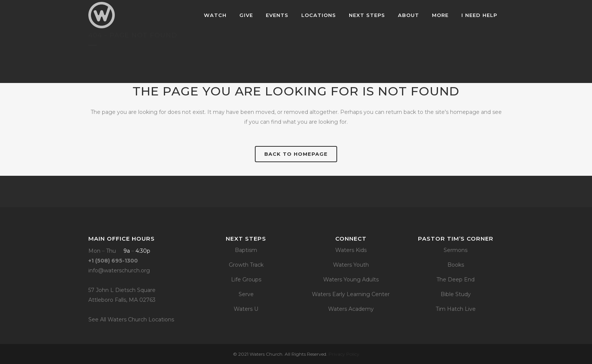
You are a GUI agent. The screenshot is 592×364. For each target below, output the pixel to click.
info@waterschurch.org (119, 270)
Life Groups (246, 280)
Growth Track (246, 265)
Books (456, 265)
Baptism (246, 250)
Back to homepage (296, 154)
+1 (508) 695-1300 (113, 261)
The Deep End (456, 280)
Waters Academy (351, 309)
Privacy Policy (344, 354)
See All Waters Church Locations (131, 319)
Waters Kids (351, 250)
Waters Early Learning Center (351, 294)
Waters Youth (351, 265)
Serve (246, 294)
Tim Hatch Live (456, 309)
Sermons (456, 250)
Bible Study (456, 294)
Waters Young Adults (351, 280)
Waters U (246, 309)
